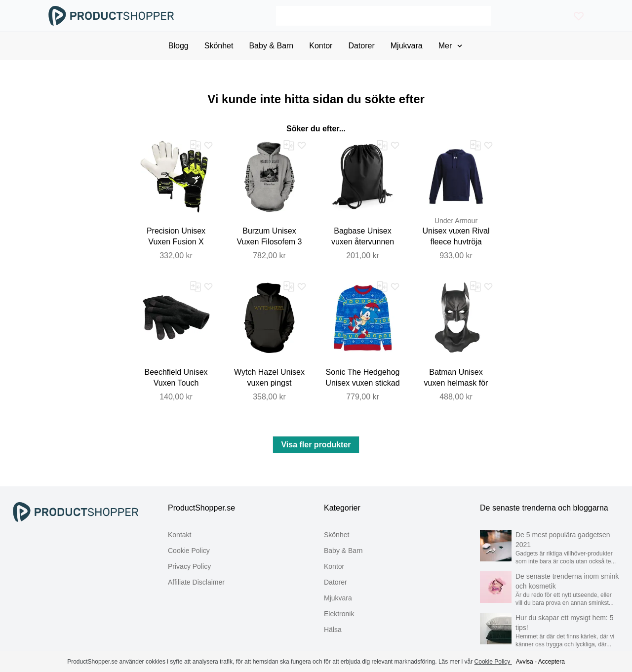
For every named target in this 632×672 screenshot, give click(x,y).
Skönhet (336, 535)
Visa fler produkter (316, 445)
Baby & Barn (343, 551)
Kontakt (179, 535)
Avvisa (525, 662)
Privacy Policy (189, 566)
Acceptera (552, 662)
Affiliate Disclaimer (196, 582)
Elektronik (339, 614)
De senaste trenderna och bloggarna (544, 508)
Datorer (336, 582)
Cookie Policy (189, 551)
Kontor (334, 566)
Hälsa (333, 630)
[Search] (383, 16)
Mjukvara (338, 598)
